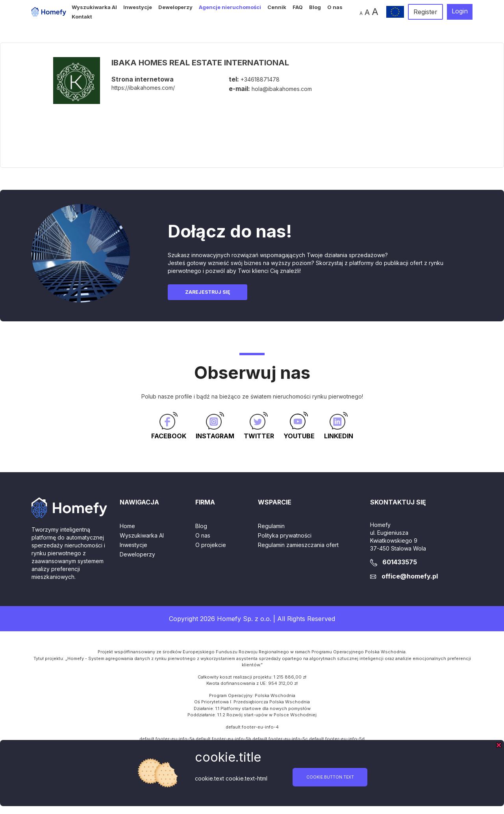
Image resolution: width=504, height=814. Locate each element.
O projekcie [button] (211, 545)
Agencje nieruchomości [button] (230, 7)
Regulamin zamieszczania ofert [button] (298, 545)
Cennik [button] (277, 7)
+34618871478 (260, 79)
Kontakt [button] (82, 17)
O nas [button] (335, 7)
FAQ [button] (298, 7)
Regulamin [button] (271, 526)
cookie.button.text (330, 777)
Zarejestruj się (208, 292)
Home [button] (127, 526)
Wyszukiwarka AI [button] (94, 7)
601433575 (400, 562)
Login (460, 11)
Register (425, 12)
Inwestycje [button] (138, 7)
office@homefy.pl (410, 576)
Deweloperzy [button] (175, 7)
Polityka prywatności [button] (285, 535)
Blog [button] (315, 7)
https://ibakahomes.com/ (143, 88)
